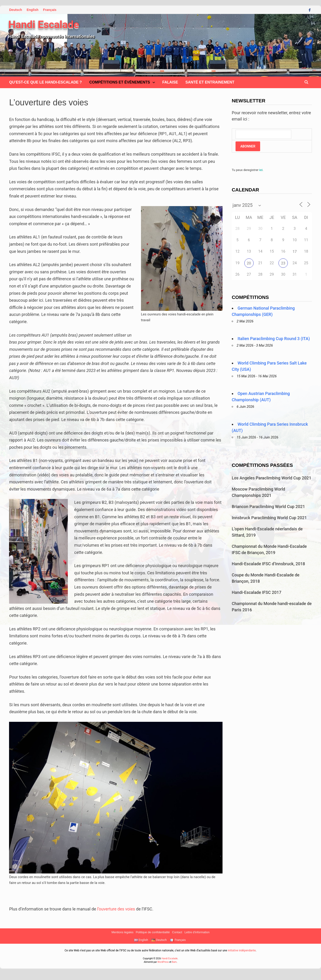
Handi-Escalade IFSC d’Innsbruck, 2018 (269, 564)
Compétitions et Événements (120, 82)
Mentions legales (123, 932)
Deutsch (15, 10)
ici (261, 170)
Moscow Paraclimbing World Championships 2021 (259, 492)
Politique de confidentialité (153, 932)
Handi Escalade (44, 25)
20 (249, 263)
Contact (177, 932)
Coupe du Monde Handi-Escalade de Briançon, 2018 (266, 578)
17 (295, 252)
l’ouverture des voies (116, 909)
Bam (174, 962)
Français (50, 10)
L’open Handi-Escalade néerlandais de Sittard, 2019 (267, 532)
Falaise (170, 82)
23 (283, 263)
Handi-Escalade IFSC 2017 (257, 592)
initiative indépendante (242, 950)
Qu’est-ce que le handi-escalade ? (45, 82)
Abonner (248, 146)
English (33, 10)
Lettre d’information (197, 932)
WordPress (163, 962)
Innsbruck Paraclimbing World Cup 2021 (269, 518)
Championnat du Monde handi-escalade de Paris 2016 (272, 607)
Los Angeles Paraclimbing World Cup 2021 (272, 478)
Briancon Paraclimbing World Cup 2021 (268, 507)
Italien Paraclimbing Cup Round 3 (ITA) (274, 339)
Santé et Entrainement (210, 82)
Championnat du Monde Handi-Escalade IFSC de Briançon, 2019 (269, 549)
